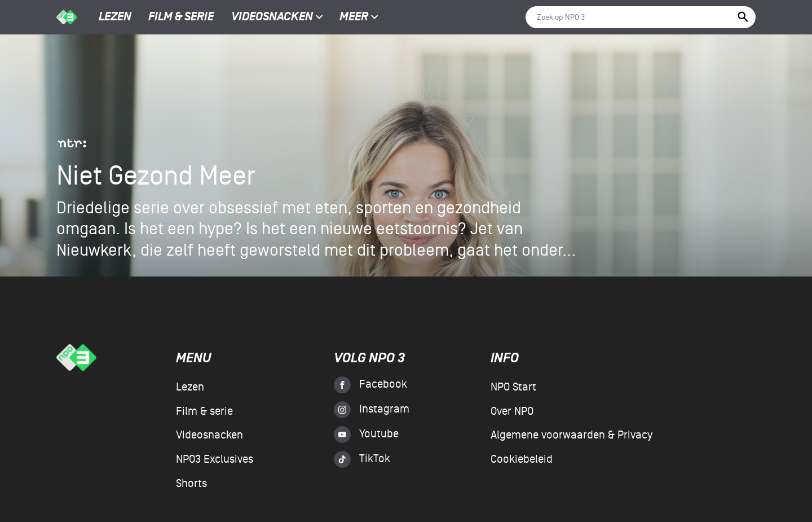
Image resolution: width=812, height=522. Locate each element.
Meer (359, 17)
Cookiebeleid (522, 459)
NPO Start (513, 387)
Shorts (191, 484)
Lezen (115, 17)
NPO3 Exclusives (215, 459)
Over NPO (512, 411)
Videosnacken (272, 17)
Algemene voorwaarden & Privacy (572, 435)
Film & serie (181, 17)
